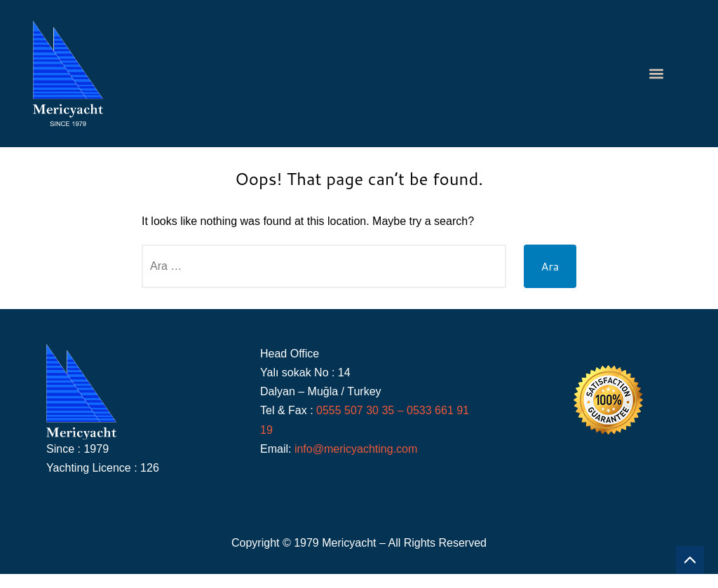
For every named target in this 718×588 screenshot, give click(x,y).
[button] (657, 74)
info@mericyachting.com (356, 449)
